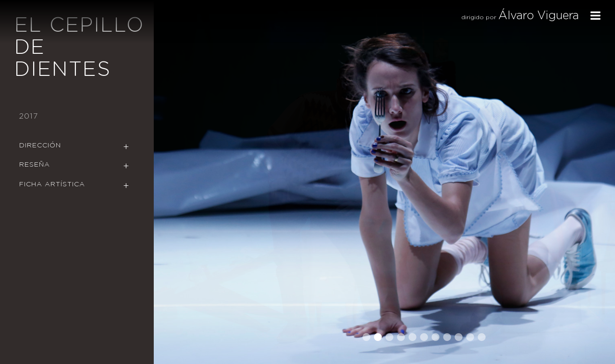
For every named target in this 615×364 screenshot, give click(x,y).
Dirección (40, 146)
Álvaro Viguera (539, 16)
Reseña (35, 165)
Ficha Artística (52, 184)
